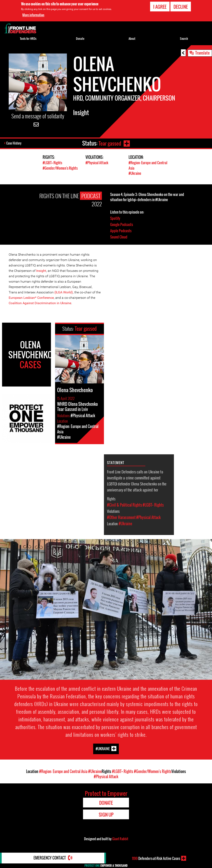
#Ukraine (135, 173)
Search (184, 38)
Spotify (115, 218)
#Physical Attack (97, 163)
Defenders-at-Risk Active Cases (156, 858)
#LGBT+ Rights (52, 163)
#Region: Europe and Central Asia (63, 771)
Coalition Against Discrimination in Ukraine (40, 303)
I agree (160, 7)
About (132, 38)
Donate (80, 38)
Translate (202, 53)
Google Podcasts (122, 224)
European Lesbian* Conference (31, 297)
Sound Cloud (119, 236)
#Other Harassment (121, 517)
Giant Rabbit (120, 838)
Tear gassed (109, 143)
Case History (14, 143)
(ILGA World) (64, 292)
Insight (41, 270)
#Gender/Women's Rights (60, 168)
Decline (181, 7)
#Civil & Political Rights (125, 505)
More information (33, 15)
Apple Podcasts (121, 230)
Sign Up (106, 814)
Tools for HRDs (28, 38)
